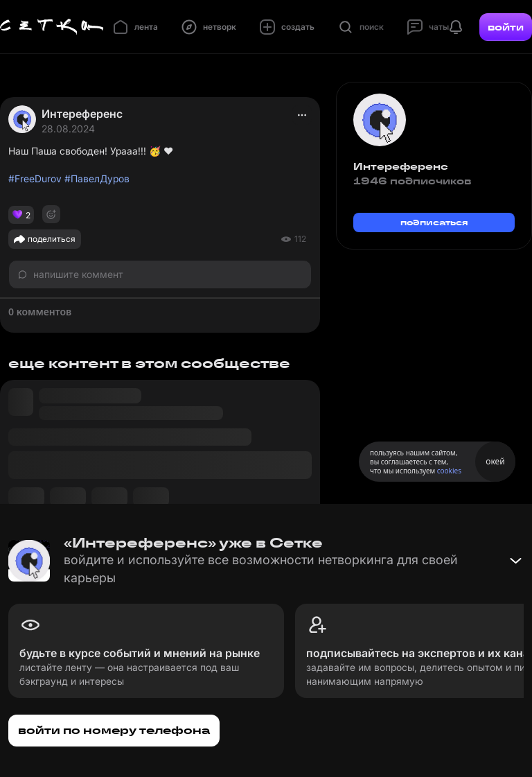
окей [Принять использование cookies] (495, 461)
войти (506, 27)
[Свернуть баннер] (515, 561)
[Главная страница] (52, 27)
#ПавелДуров (97, 178)
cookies (449, 471)
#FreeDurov (35, 178)
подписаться (434, 222)
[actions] (302, 115)
